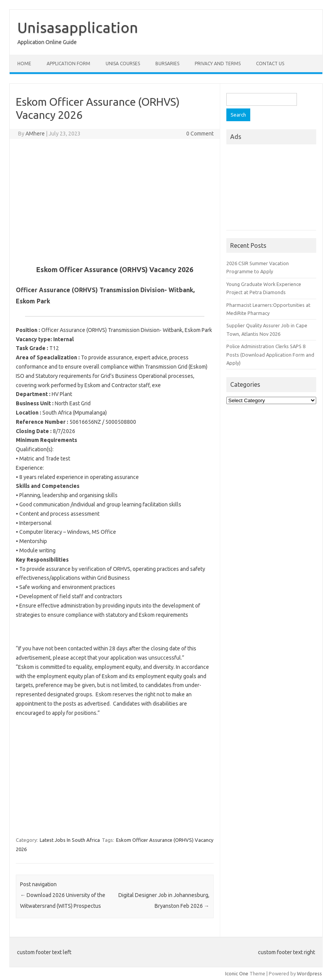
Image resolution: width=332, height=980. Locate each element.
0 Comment (200, 134)
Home (24, 63)
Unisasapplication (78, 27)
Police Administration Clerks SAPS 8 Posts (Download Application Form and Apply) (270, 355)
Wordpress (309, 973)
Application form (68, 63)
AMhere (35, 134)
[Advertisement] (115, 201)
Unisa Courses (123, 63)
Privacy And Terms (218, 63)
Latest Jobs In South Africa (70, 840)
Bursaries (167, 63)
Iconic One (237, 973)
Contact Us (270, 63)
